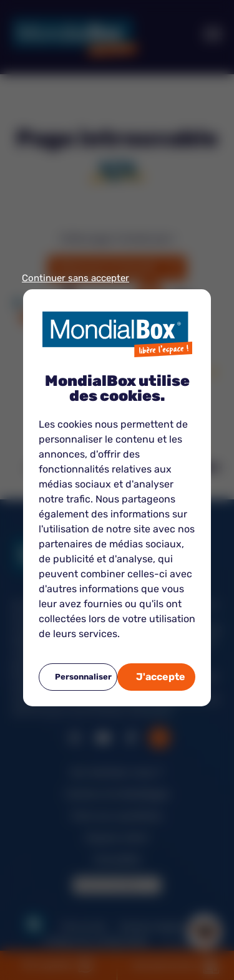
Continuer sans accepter (76, 278)
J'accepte (161, 677)
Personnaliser (83, 677)
